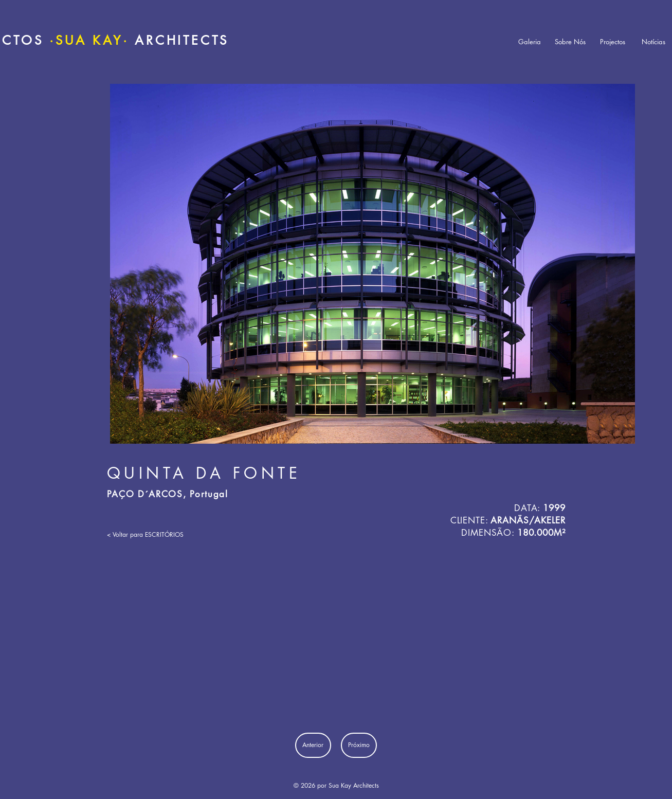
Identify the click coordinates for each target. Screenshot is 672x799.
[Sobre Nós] (570, 42)
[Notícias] (653, 42)
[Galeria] (530, 42)
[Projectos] (613, 42)
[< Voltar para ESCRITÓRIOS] (145, 535)
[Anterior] (313, 745)
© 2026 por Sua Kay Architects (336, 785)
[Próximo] (359, 745)
